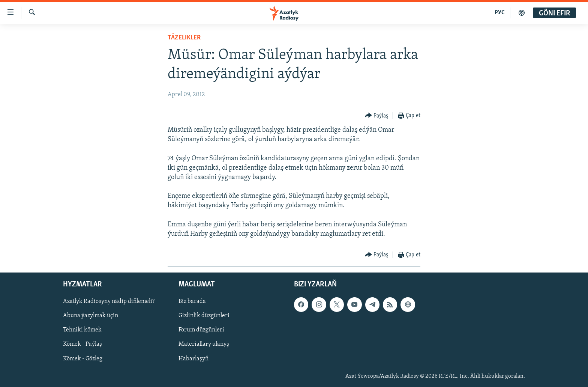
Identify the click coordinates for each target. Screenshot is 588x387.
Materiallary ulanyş (204, 345)
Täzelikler (184, 38)
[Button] (377, 116)
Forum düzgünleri (201, 330)
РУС (500, 13)
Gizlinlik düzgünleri (204, 316)
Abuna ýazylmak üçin (91, 316)
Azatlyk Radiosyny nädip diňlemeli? (109, 302)
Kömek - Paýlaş (82, 345)
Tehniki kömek (82, 330)
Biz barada (192, 302)
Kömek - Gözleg (83, 359)
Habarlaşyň (193, 359)
